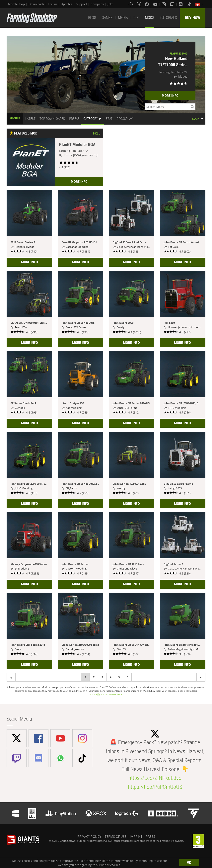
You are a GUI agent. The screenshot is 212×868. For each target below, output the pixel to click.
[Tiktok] (190, 4)
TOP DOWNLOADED (52, 119)
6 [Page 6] (127, 677)
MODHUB (15, 118)
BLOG (92, 18)
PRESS (150, 837)
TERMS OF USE (116, 837)
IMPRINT (136, 837)
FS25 (109, 119)
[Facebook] (147, 4)
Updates (67, 4)
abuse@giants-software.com (106, 694)
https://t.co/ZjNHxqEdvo (155, 778)
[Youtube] (156, 4)
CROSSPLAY (125, 119)
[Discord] (181, 4)
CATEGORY (91, 119)
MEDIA (123, 18)
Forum (52, 4)
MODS (150, 18)
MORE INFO (170, 96)
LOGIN (196, 119)
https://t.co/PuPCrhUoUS (155, 787)
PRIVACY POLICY (89, 837)
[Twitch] (173, 4)
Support (81, 4)
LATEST (30, 119)
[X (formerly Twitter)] (139, 4)
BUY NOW (193, 18)
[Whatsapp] (131, 4)
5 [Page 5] (119, 677)
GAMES (107, 18)
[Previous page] (201, 677)
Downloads (36, 4)
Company (97, 4)
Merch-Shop (16, 4)
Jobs (111, 4)
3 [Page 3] (102, 677)
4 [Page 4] (111, 677)
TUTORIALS (168, 18)
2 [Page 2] (94, 677)
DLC (136, 18)
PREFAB (74, 119)
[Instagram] (164, 4)
